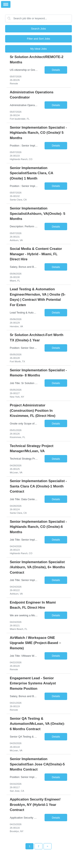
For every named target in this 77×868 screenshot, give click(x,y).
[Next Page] (48, 846)
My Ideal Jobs (38, 49)
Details (56, 70)
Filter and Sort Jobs (38, 39)
